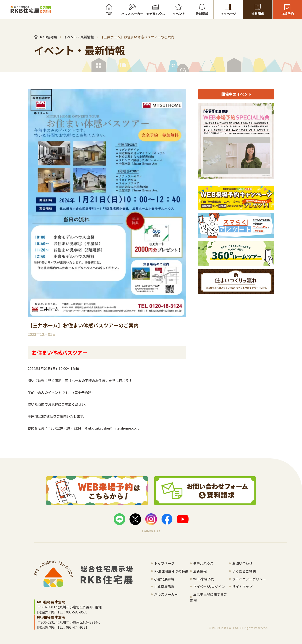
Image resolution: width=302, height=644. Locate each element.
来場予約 (287, 10)
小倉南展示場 (164, 586)
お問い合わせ (242, 563)
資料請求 (258, 10)
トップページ (164, 563)
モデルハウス (156, 10)
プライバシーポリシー (249, 579)
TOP (109, 10)
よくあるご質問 (244, 571)
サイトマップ (242, 586)
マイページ (228, 10)
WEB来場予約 (204, 579)
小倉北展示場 (164, 579)
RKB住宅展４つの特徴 (171, 571)
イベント (179, 10)
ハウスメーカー (132, 10)
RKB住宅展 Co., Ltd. (225, 628)
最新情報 (202, 10)
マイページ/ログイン (209, 586)
